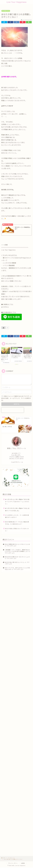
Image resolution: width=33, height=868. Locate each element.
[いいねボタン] (4, 328)
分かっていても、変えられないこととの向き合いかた (17, 569)
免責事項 (23, 863)
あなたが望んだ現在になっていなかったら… (17, 530)
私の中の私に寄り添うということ (15, 562)
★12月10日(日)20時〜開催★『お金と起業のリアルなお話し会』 (17, 509)
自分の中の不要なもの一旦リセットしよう (17, 557)
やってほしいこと (6, 11)
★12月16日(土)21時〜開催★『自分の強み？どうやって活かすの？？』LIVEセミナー (17, 502)
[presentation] (13, 410)
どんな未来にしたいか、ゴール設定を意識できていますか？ (17, 516)
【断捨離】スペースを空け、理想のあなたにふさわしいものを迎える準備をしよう (17, 551)
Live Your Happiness (16, 2)
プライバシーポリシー (13, 863)
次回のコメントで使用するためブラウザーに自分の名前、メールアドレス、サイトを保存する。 (16, 398)
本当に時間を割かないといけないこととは (17, 544)
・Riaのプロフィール (17, 462)
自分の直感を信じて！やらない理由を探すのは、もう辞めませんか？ (17, 523)
